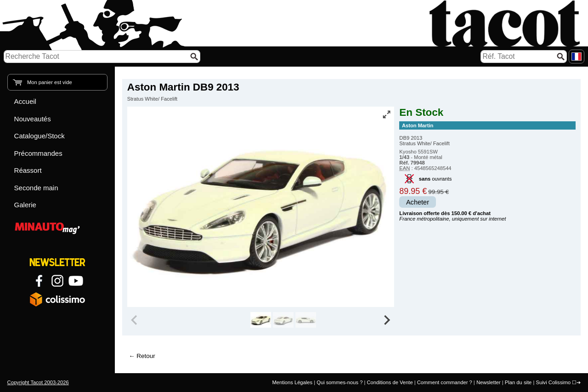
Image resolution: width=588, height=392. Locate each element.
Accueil (25, 101)
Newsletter (489, 382)
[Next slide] (387, 320)
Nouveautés (33, 119)
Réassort (28, 170)
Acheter (418, 202)
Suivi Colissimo (553, 382)
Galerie (25, 205)
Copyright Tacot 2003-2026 (38, 382)
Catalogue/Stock (40, 136)
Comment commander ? (445, 382)
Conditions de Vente (390, 382)
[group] (261, 320)
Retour (146, 356)
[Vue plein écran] (386, 114)
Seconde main (36, 188)
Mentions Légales (292, 382)
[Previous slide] (135, 320)
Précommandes (38, 153)
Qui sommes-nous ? (339, 382)
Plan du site (518, 382)
